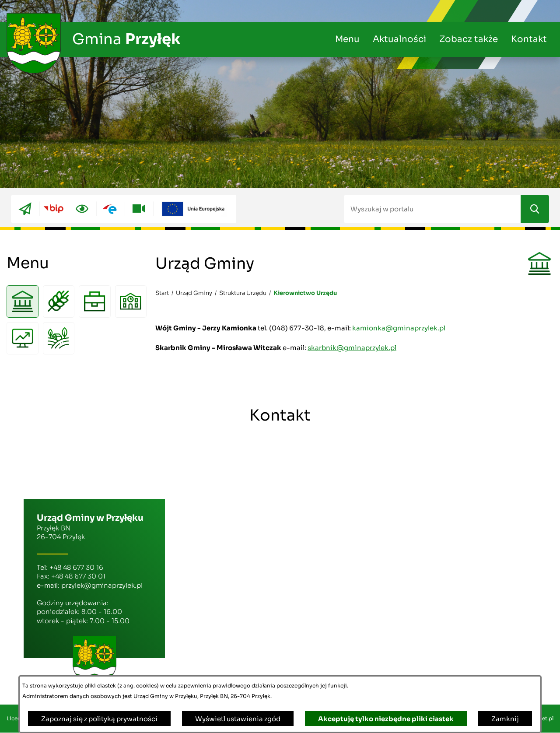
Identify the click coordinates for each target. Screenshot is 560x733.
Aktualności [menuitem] (399, 39)
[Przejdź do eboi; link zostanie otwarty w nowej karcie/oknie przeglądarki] (25, 209)
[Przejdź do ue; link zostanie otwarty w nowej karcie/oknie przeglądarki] (195, 209)
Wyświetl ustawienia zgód (238, 719)
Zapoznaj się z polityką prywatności (99, 719)
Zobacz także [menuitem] (469, 39)
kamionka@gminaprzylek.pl (399, 328)
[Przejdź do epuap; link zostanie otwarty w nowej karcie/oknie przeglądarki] (110, 209)
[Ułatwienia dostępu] (82, 209)
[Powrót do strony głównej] (162, 293)
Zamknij (505, 719)
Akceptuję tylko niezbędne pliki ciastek (386, 719)
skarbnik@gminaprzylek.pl (352, 348)
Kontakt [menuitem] (529, 39)
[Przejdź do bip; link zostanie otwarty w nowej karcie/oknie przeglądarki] (54, 209)
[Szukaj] (535, 209)
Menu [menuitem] (347, 39)
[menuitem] (23, 302)
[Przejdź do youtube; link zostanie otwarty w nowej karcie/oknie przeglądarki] (139, 209)
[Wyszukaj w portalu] (432, 209)
